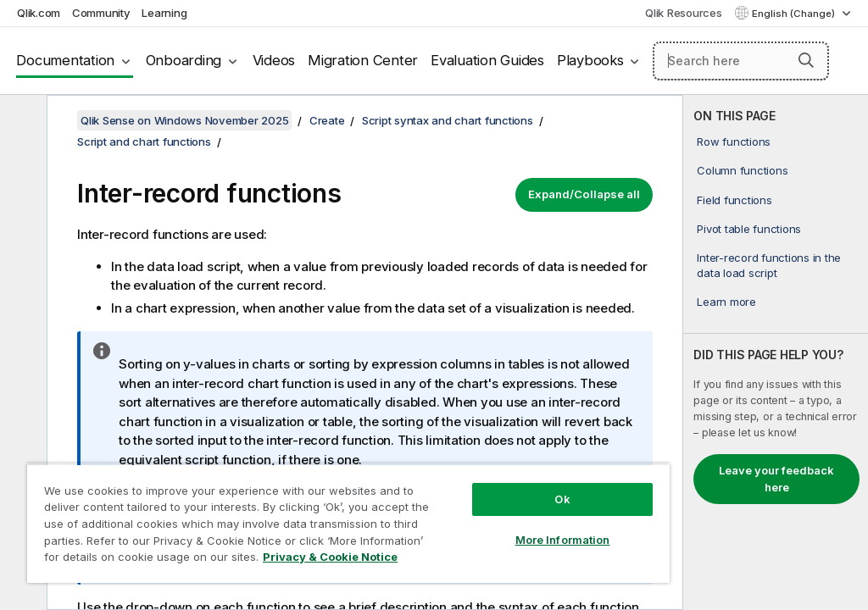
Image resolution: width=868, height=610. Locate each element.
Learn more (726, 302)
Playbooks (590, 60)
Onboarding (184, 60)
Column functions (742, 170)
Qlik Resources (684, 13)
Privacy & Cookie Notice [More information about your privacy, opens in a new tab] (330, 557)
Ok (562, 499)
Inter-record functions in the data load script (769, 265)
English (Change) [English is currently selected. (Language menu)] (795, 14)
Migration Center (363, 60)
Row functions (734, 141)
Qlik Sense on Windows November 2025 (184, 120)
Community (101, 13)
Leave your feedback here (776, 479)
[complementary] (776, 352)
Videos (274, 60)
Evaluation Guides (487, 60)
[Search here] (741, 61)
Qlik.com (39, 13)
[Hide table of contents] (21, 121)
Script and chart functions (144, 141)
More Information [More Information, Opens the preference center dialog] (563, 540)
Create (327, 120)
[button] (806, 60)
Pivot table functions (749, 229)
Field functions (734, 200)
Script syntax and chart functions (448, 120)
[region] (348, 523)
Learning (164, 13)
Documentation (65, 60)
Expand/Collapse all (584, 194)
